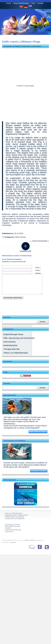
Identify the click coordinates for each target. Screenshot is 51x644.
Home (9, 3)
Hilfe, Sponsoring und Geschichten (19, 338)
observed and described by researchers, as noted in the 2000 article (26, 218)
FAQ (33, 3)
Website (38, 273)
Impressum (9, 532)
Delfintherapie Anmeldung (14, 517)
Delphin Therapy (29, 540)
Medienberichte (10, 345)
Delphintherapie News (13, 334)
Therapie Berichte (11, 349)
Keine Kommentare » (41, 241)
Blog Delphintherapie (21, 3)
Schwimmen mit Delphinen (15, 519)
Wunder (23, 237)
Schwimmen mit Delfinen (39, 471)
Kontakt (40, 3)
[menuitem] (47, 14)
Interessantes (37, 46)
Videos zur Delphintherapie (16, 353)
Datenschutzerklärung (13, 530)
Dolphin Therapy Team (23, 46)
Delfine (18, 237)
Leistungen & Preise (12, 525)
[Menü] (47, 14)
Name (38, 267)
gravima (13, 542)
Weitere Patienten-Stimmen (38, 432)
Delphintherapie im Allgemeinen (17, 515)
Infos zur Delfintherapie (14, 513)
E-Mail (38, 270)
